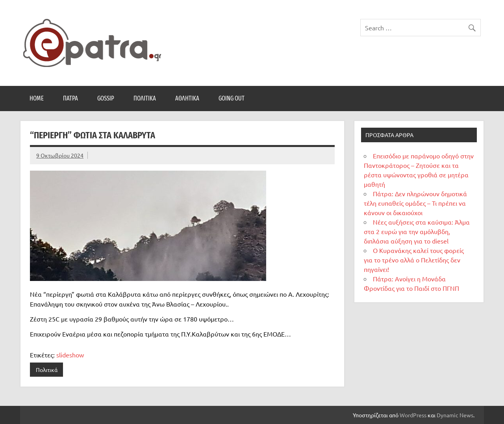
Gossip (106, 98)
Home (37, 98)
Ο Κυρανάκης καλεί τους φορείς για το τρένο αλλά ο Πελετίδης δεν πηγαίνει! (414, 260)
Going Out (232, 98)
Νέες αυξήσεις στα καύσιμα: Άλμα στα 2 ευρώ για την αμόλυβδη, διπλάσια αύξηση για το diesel (417, 231)
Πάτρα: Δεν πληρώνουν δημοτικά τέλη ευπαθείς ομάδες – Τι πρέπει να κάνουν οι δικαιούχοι (415, 203)
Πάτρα (70, 98)
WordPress (413, 415)
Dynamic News (455, 415)
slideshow (70, 355)
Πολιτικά (145, 98)
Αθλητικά (187, 98)
